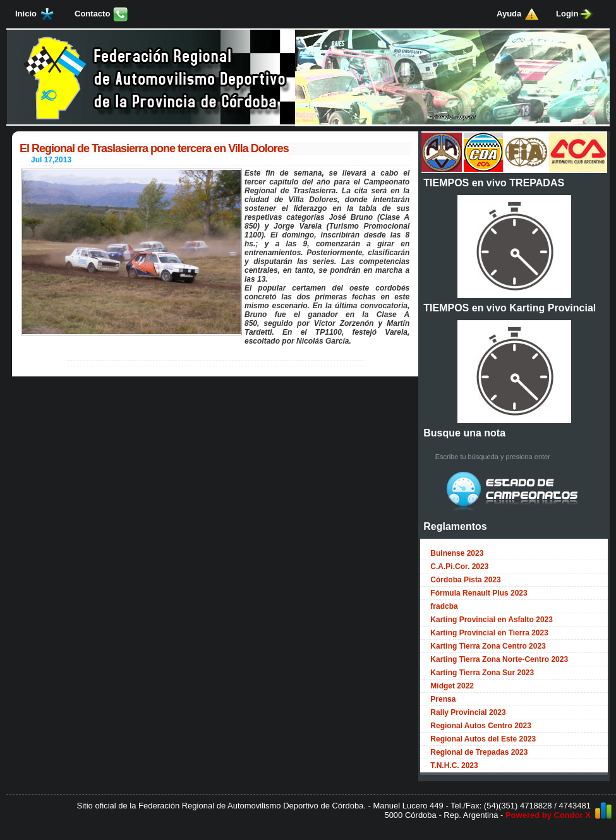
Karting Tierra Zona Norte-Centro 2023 (499, 659)
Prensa (443, 699)
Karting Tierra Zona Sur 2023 (482, 673)
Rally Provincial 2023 (468, 712)
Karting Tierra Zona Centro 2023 (488, 646)
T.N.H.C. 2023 (454, 765)
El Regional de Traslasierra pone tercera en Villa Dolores (154, 148)
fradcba (444, 606)
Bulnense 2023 (457, 553)
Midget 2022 (452, 686)
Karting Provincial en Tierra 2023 (489, 633)
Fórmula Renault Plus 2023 (479, 593)
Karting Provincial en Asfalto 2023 (492, 620)
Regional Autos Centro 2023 (481, 726)
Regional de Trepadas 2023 (479, 752)
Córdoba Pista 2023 (465, 580)
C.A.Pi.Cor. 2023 (459, 567)
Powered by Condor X (548, 815)
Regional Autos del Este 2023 (483, 739)
